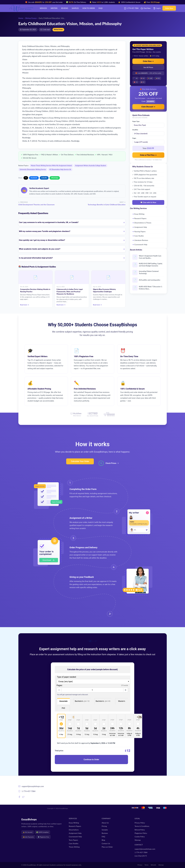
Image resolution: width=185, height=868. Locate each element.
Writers (54, 8)
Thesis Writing (74, 847)
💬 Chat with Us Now (148, 202)
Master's (122, 701)
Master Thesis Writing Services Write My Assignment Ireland (51, 166)
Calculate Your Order (80, 461)
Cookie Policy (140, 837)
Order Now (169, 8)
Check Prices (111, 463)
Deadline (135, 129)
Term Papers (73, 840)
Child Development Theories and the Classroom (37, 205)
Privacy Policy (140, 823)
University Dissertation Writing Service (33, 169)
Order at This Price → (148, 155)
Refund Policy (140, 830)
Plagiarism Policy (141, 833)
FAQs (101, 8)
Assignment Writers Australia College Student (90, 166)
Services (43, 8)
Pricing (104, 826)
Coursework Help (141, 244)
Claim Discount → (148, 106)
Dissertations (74, 830)
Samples (75, 8)
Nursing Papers (140, 231)
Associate (64, 701)
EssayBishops (29, 819)
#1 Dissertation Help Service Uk (60, 169)
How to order (89, 8)
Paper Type (136, 121)
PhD (63, 708)
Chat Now (146, 8)
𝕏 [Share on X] (26, 178)
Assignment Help (141, 227)
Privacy (140, 865)
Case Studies (139, 236)
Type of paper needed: (67, 677)
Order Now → (148, 61)
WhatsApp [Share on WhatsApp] (55, 178)
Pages (134, 138)
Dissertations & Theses (143, 222)
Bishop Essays (31, 18)
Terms (146, 865)
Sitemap (138, 840)
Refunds (153, 865)
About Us (105, 823)
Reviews (65, 8)
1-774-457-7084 (132, 8)
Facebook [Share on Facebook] (34, 178)
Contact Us (106, 843)
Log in (157, 8)
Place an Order (107, 847)
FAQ (103, 837)
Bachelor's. (82, 701)
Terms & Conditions (142, 826)
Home (21, 18)
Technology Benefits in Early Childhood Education (107, 205)
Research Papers (140, 218)
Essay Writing (139, 214)
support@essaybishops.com (145, 849)
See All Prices (148, 67)
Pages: (60, 685)
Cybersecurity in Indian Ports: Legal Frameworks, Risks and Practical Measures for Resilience (70, 292)
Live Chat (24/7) (141, 856)
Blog (103, 840)
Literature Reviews (141, 240)
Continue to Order (91, 760)
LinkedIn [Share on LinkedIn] (44, 178)
